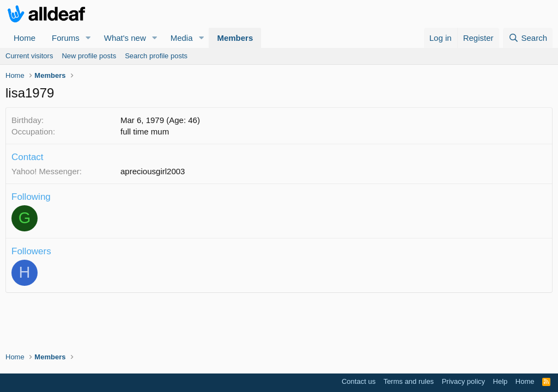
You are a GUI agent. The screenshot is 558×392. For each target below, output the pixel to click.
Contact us (359, 381)
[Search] (528, 38)
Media (182, 38)
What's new (125, 38)
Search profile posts (156, 56)
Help (501, 381)
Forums (66, 38)
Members (235, 38)
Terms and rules (409, 381)
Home (25, 38)
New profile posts (89, 56)
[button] (88, 38)
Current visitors (29, 56)
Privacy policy (463, 381)
